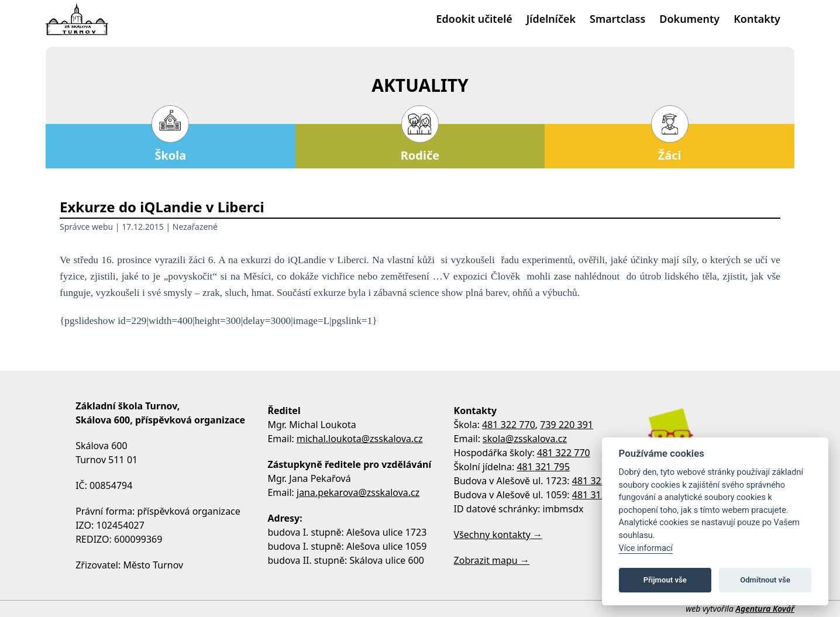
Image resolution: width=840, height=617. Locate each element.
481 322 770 (509, 425)
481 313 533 (599, 495)
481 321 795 (543, 467)
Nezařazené (195, 227)
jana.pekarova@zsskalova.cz (358, 492)
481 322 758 (599, 481)
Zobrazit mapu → (492, 560)
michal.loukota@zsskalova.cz (360, 439)
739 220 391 (567, 425)
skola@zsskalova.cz (525, 439)
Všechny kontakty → (498, 535)
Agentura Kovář (765, 609)
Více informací (646, 548)
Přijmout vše (665, 580)
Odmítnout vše (765, 580)
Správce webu (86, 227)
